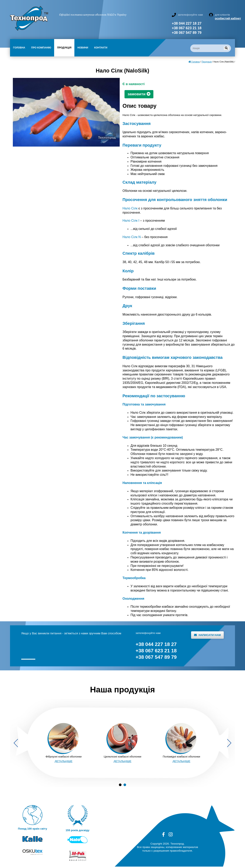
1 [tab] (120, 785)
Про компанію (41, 48)
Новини (83, 48)
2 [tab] (125, 785)
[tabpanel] (64, 743)
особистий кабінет (225, 18)
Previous (16, 743)
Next (229, 743)
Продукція (64, 48)
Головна (19, 48)
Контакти (101, 48)
